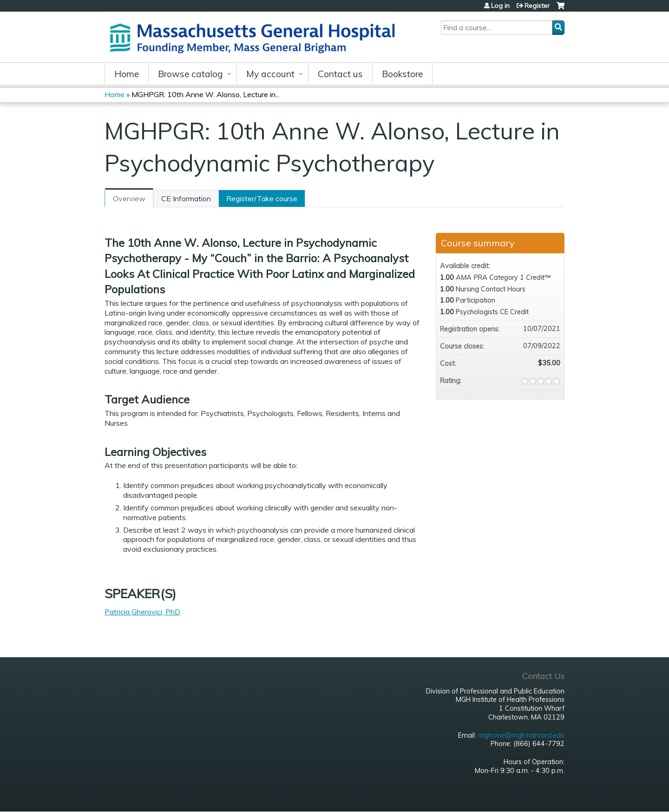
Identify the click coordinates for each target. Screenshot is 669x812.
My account (270, 74)
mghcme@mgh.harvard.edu (521, 735)
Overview (129, 198)
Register (537, 6)
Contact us (340, 74)
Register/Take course (262, 198)
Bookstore (402, 74)
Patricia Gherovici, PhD (142, 612)
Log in (500, 6)
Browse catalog (190, 74)
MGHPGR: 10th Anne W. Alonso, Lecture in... (206, 94)
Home (127, 74)
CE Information (186, 198)
